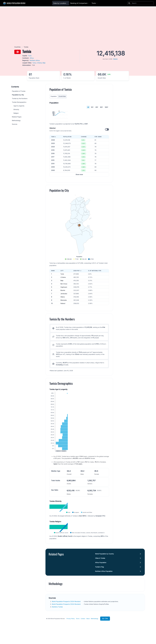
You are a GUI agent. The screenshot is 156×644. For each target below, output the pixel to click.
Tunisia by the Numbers (20, 98)
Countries (18, 47)
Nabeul (63, 332)
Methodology (16, 120)
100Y (106, 107)
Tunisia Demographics (19, 102)
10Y (92, 107)
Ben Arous (64, 312)
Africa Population (101, 591)
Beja (44, 63)
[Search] (142, 3)
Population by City (18, 95)
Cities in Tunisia (100, 587)
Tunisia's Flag (99, 595)
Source (115, 59)
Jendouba (64, 322)
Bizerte (63, 319)
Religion (16, 113)
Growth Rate (62, 96)
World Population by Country (104, 582)
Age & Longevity (19, 106)
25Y (97, 107)
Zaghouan (64, 316)
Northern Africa (35, 60)
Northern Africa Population (104, 600)
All (88, 107)
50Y (101, 107)
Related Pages (17, 117)
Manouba (64, 329)
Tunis (30, 56)
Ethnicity (16, 109)
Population (54, 96)
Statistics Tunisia (57, 636)
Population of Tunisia (19, 91)
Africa (32, 58)
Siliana (63, 325)
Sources (15, 124)
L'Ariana (39, 63)
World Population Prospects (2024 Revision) (66, 630)
